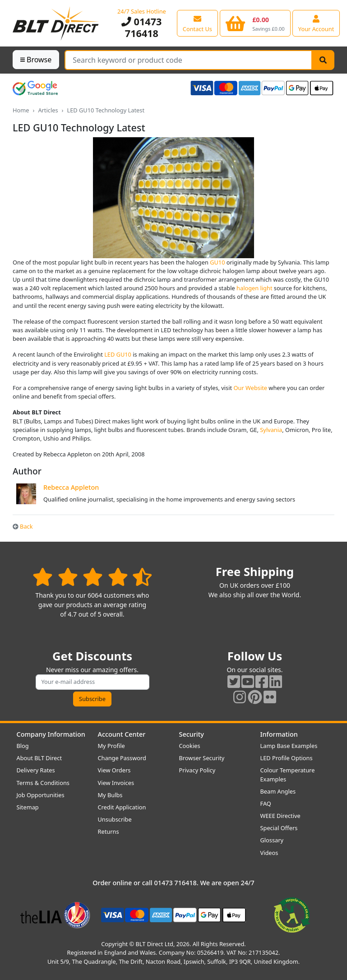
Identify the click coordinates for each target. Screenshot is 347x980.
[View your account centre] (316, 23)
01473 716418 (141, 27)
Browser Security (202, 758)
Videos (269, 853)
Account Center (122, 734)
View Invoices (116, 783)
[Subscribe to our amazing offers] (93, 682)
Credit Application (122, 807)
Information (279, 734)
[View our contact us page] (197, 23)
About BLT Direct (39, 758)
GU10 (217, 262)
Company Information (51, 734)
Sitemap (28, 807)
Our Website (251, 388)
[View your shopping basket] (255, 23)
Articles (48, 110)
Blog (23, 746)
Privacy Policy (197, 770)
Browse (36, 60)
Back (23, 526)
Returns (109, 831)
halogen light (254, 288)
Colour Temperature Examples (288, 774)
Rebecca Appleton (71, 487)
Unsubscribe (115, 819)
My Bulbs (110, 795)
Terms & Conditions (43, 783)
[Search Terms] (188, 60)
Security (192, 734)
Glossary (272, 840)
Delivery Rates (36, 770)
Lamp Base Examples (289, 746)
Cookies (190, 746)
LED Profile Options (287, 758)
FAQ (266, 804)
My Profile (111, 746)
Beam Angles (278, 791)
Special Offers (279, 828)
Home (21, 110)
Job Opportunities (41, 795)
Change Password (122, 758)
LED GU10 (118, 354)
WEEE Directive (280, 816)
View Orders (114, 770)
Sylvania (271, 430)
